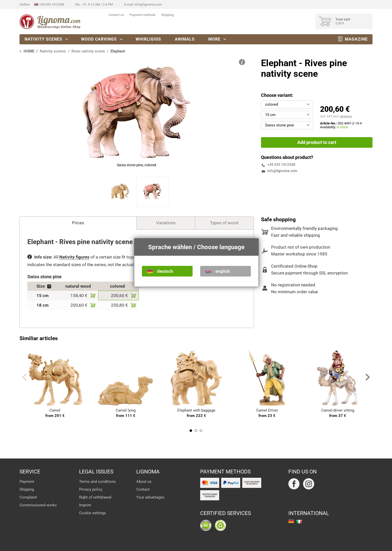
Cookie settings (92, 513)
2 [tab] (196, 431)
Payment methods (143, 15)
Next (368, 377)
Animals (185, 39)
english (223, 271)
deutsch (165, 271)
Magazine (356, 39)
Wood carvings (99, 39)
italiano (299, 522)
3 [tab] (201, 431)
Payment (27, 482)
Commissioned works (38, 505)
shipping (346, 116)
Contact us (116, 15)
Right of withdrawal (95, 497)
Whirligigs (148, 39)
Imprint (85, 505)
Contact (143, 489)
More (214, 39)
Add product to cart (317, 142)
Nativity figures (74, 257)
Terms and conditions (97, 482)
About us (144, 482)
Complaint (28, 497)
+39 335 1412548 (52, 4)
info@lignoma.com (148, 4)
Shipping (167, 15)
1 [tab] (191, 431)
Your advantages (150, 497)
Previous (24, 377)
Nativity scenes (43, 39)
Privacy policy (91, 489)
